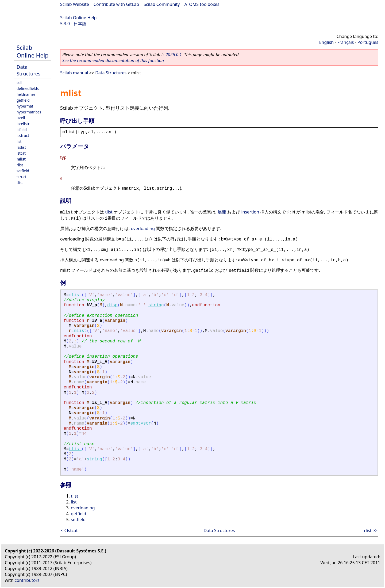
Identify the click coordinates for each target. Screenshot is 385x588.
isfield (22, 130)
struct (22, 177)
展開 (222, 212)
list (19, 141)
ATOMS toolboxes (202, 4)
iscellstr (23, 124)
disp (112, 305)
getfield (23, 100)
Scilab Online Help (78, 18)
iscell (21, 118)
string (156, 305)
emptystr (141, 423)
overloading (143, 228)
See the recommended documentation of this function (113, 60)
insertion (250, 212)
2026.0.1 (174, 55)
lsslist (21, 147)
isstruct (23, 135)
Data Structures (28, 70)
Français (346, 42)
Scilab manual (74, 73)
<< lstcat (69, 530)
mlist (21, 159)
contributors (27, 580)
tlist (20, 183)
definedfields (28, 88)
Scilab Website (75, 4)
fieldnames (26, 94)
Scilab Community (162, 4)
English (326, 42)
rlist (20, 165)
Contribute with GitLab (116, 4)
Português (368, 42)
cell (19, 83)
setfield (23, 171)
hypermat (25, 106)
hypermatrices (29, 112)
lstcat (21, 153)
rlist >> (371, 530)
